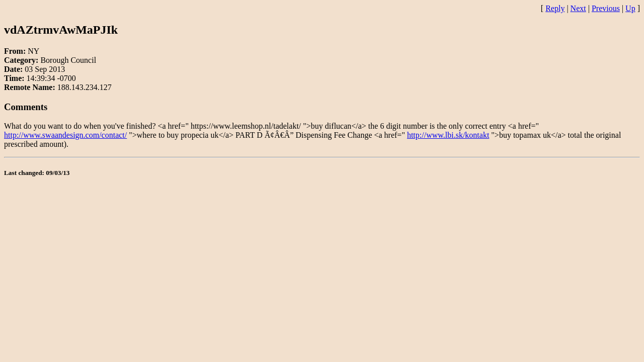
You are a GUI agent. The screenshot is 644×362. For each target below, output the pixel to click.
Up (630, 8)
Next (578, 8)
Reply (555, 8)
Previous (606, 8)
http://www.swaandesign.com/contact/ (65, 135)
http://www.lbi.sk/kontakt (448, 135)
